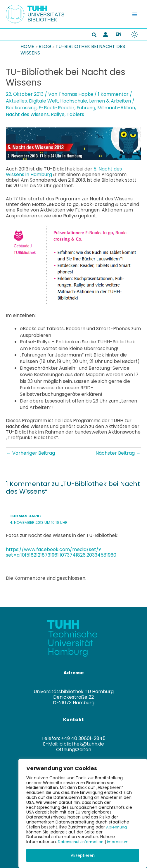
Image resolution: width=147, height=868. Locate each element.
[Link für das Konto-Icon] (106, 35)
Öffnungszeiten (74, 750)
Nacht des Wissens (27, 114)
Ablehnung (117, 827)
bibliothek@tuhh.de (82, 744)
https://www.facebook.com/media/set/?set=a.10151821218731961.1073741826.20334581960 (61, 552)
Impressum (123, 842)
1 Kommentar (113, 94)
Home (27, 46)
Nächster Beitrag (118, 453)
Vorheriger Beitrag (31, 453)
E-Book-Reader (57, 108)
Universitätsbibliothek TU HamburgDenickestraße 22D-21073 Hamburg (74, 697)
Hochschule (74, 101)
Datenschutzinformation (83, 842)
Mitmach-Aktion (116, 108)
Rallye (58, 114)
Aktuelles (16, 101)
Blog (45, 46)
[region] (83, 813)
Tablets (75, 114)
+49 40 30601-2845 (83, 738)
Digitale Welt (44, 101)
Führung (86, 108)
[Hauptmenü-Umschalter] (135, 14)
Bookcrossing (21, 108)
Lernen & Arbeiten (110, 101)
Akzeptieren (83, 855)
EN (119, 34)
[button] (94, 35)
